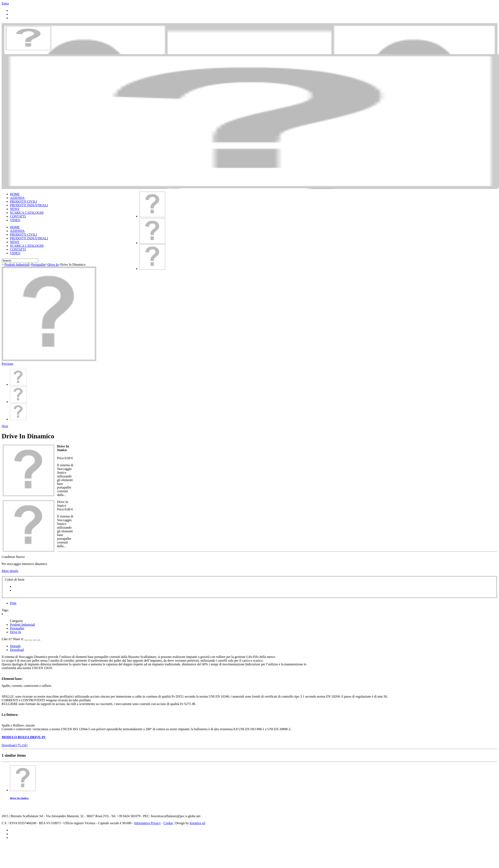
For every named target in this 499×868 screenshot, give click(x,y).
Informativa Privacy (147, 823)
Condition (9, 557)
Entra (5, 3)
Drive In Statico (19, 798)
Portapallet (38, 265)
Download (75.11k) (15, 745)
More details (10, 571)
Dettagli (15, 646)
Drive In (53, 265)
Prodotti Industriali (17, 265)
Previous (7, 364)
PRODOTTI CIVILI (23, 202)
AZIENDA (17, 198)
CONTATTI (18, 216)
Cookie (168, 823)
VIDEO (15, 220)
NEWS (15, 209)
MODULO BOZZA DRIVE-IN (24, 737)
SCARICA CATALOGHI (27, 213)
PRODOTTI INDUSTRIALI (29, 205)
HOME (15, 194)
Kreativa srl (197, 823)
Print (13, 603)
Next (5, 426)
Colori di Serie (15, 580)
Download (17, 650)
